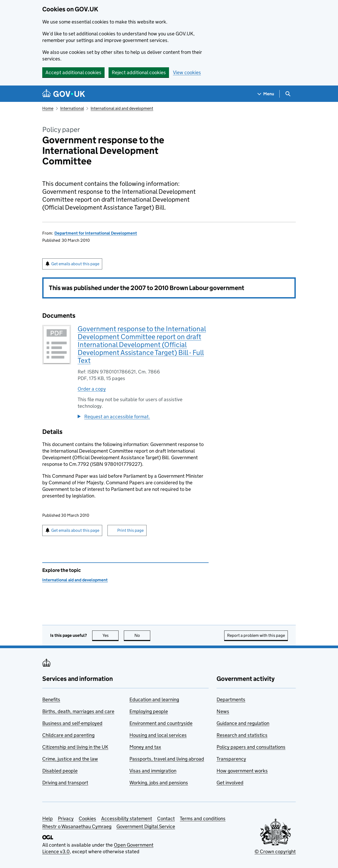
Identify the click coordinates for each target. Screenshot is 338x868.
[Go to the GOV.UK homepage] (64, 94)
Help (48, 819)
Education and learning (154, 699)
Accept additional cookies (73, 72)
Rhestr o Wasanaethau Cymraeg (77, 826)
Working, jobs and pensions (159, 783)
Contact (166, 819)
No (142, 635)
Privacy (66, 819)
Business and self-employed (72, 723)
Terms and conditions (203, 819)
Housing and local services (158, 735)
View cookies (187, 72)
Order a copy (92, 389)
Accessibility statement (127, 819)
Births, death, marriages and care (78, 711)
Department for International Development (96, 233)
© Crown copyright (275, 852)
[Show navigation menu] (266, 94)
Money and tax (145, 747)
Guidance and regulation (243, 723)
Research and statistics (242, 735)
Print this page (130, 530)
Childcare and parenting (68, 735)
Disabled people (60, 771)
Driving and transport (65, 783)
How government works (242, 771)
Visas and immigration (153, 771)
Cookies (87, 819)
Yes (111, 635)
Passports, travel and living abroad (167, 759)
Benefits (51, 699)
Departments (231, 699)
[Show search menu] (288, 94)
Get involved (230, 783)
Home (48, 108)
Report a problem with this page (256, 635)
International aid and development (122, 108)
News (223, 711)
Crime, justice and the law (70, 759)
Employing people (149, 711)
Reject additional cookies (139, 72)
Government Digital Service (146, 826)
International (72, 108)
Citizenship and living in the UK (75, 747)
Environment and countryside (161, 723)
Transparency (231, 759)
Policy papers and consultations (251, 747)
